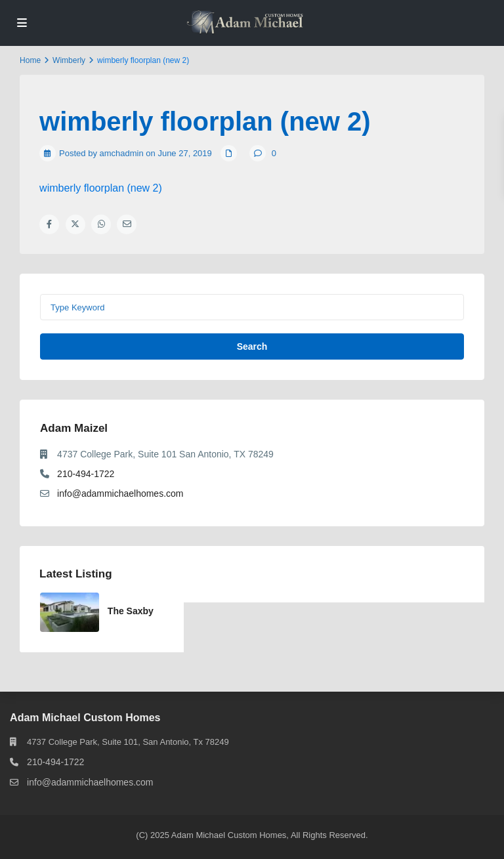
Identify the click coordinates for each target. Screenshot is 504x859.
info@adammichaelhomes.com (120, 493)
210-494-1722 (86, 474)
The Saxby (131, 611)
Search (252, 346)
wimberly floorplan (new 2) (101, 188)
